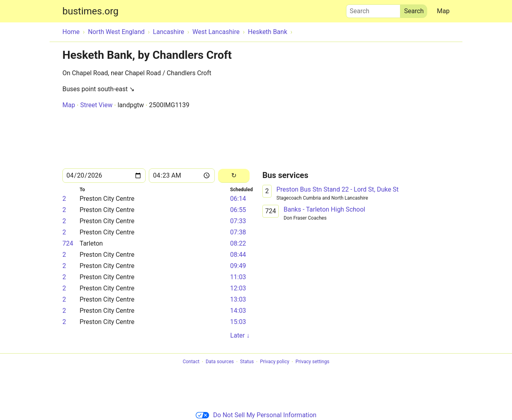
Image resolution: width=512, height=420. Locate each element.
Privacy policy (275, 362)
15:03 (238, 322)
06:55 (238, 210)
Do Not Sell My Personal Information (256, 415)
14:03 (238, 311)
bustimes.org (90, 11)
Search (373, 9)
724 (68, 243)
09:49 (238, 266)
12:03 (238, 288)
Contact (191, 362)
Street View (96, 105)
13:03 (238, 299)
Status (247, 362)
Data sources (220, 362)
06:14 (238, 199)
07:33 (238, 221)
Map (443, 11)
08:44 (238, 255)
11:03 (238, 277)
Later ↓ (240, 335)
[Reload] (234, 176)
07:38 (238, 232)
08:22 (238, 243)
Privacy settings (313, 362)
